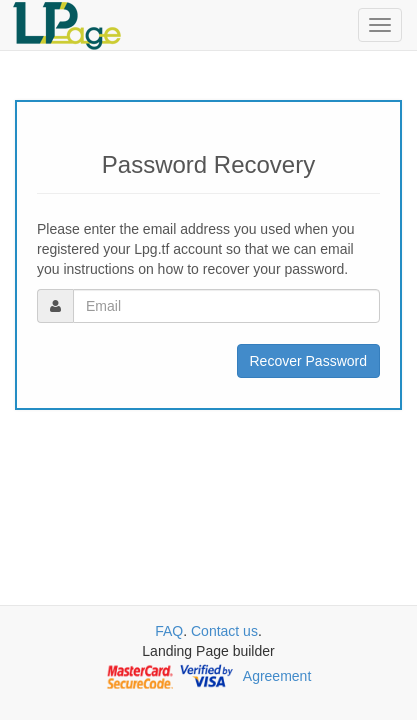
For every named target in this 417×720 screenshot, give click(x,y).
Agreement (277, 676)
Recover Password (309, 361)
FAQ (169, 631)
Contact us (224, 631)
